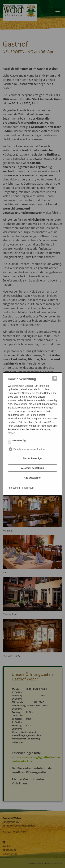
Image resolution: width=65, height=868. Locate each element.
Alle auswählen (32, 478)
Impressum (14, 488)
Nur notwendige (33, 458)
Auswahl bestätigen (32, 468)
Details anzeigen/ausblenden (29, 449)
